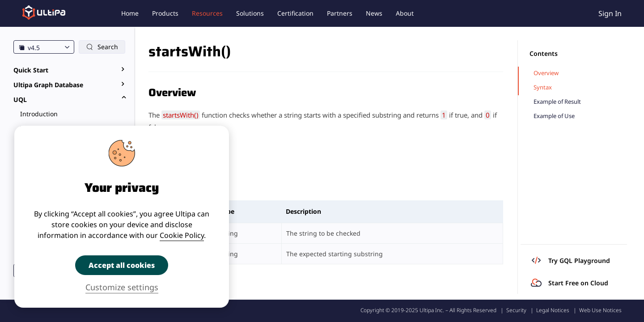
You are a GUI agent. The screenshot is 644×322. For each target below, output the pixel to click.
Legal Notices (553, 310)
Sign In (610, 13)
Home (130, 13)
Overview (546, 73)
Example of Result (557, 102)
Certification (295, 13)
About (405, 13)
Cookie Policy (182, 235)
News (374, 13)
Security (516, 310)
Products (165, 13)
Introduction (39, 114)
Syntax (543, 87)
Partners (340, 13)
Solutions (250, 13)
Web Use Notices (600, 310)
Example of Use (554, 116)
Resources (207, 13)
